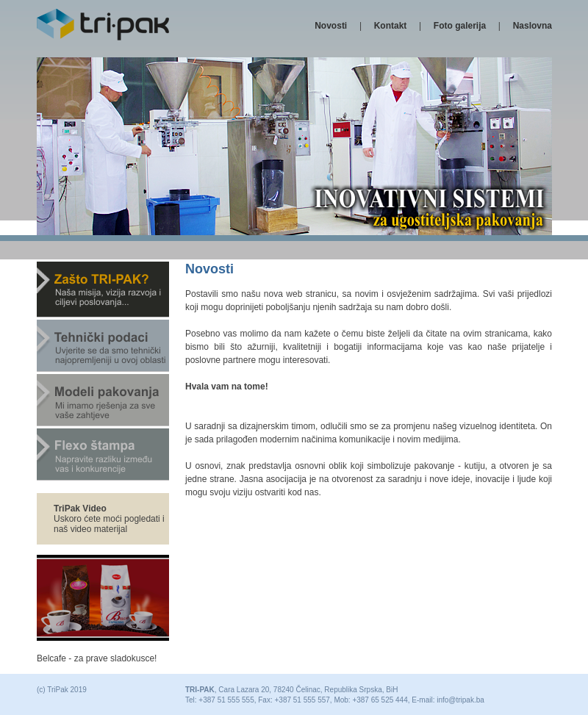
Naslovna (533, 26)
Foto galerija (460, 26)
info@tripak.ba (460, 700)
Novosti (331, 26)
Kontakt (391, 26)
